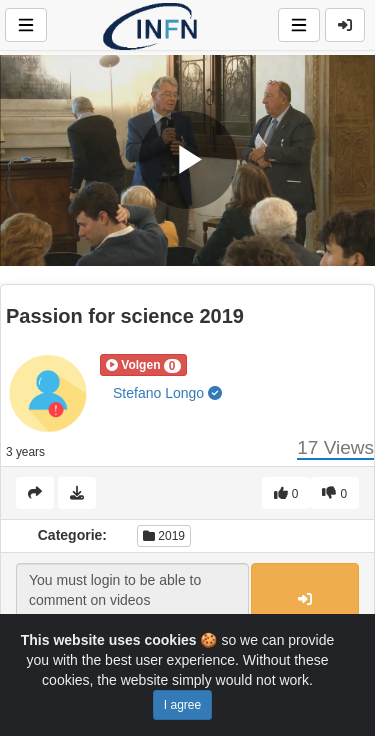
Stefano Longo (167, 393)
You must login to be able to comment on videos (132, 600)
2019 (164, 536)
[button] (143, 365)
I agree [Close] (182, 705)
